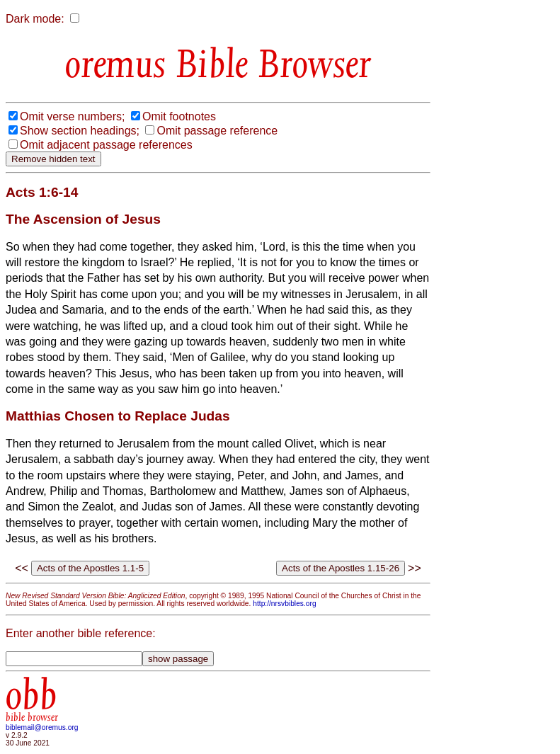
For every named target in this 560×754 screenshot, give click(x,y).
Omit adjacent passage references (106, 145)
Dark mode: (35, 19)
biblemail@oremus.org (42, 727)
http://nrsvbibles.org (284, 604)
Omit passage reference (217, 131)
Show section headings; (80, 131)
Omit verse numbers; (72, 116)
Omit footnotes (179, 116)
